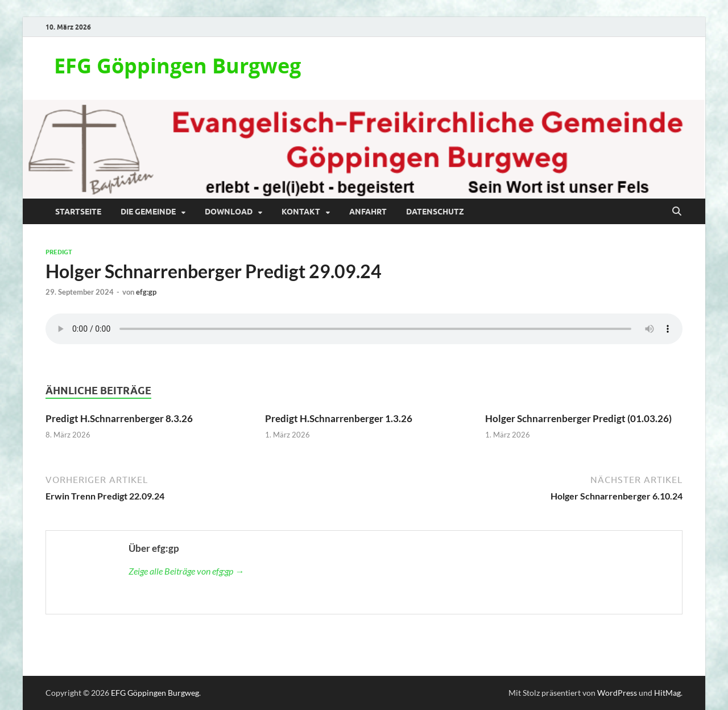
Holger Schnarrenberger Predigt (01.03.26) (578, 418)
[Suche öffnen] (677, 212)
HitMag (667, 693)
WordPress (617, 693)
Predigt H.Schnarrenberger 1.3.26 (339, 418)
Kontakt (301, 212)
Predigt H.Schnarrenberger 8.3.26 (119, 418)
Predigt (59, 252)
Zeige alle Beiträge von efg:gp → (186, 571)
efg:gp (146, 292)
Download (229, 212)
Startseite (78, 212)
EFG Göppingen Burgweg (177, 66)
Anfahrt (368, 212)
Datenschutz (435, 212)
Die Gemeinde (148, 212)
